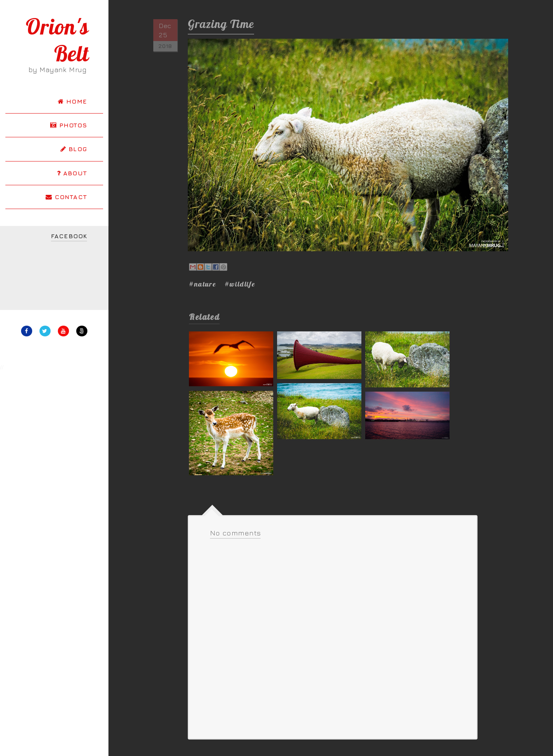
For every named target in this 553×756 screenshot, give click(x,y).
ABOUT (72, 173)
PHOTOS (69, 125)
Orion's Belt (57, 40)
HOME (72, 101)
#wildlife (240, 284)
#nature (203, 284)
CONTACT (66, 197)
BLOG (74, 149)
